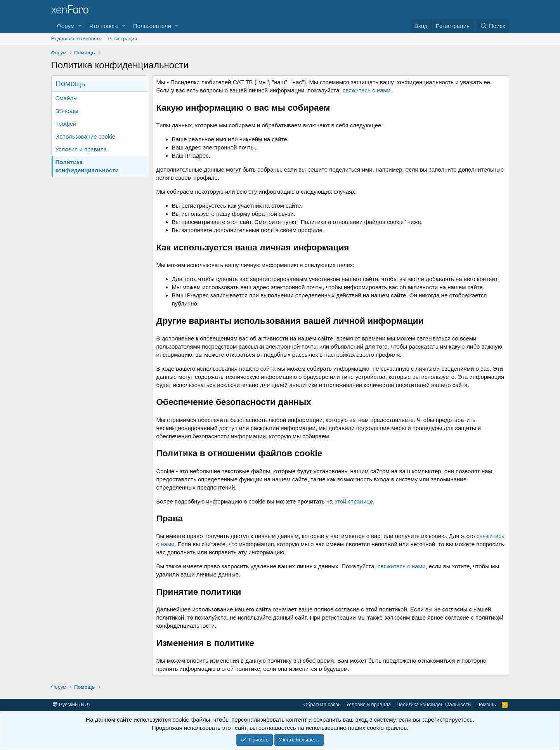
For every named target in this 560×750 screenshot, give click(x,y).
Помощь (486, 704)
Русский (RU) (71, 704)
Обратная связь (322, 704)
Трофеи (66, 124)
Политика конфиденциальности (87, 166)
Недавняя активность (76, 39)
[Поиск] (493, 26)
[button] (80, 26)
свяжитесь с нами (367, 90)
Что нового (104, 26)
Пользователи (152, 26)
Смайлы (67, 98)
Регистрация (122, 39)
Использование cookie (86, 136)
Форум (66, 26)
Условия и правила (81, 149)
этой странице (354, 501)
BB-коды (67, 111)
